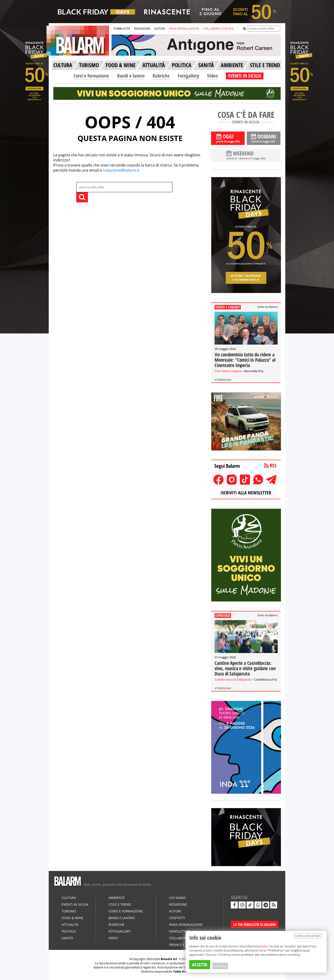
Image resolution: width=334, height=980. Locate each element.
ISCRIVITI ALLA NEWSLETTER (246, 493)
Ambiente (117, 898)
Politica (69, 931)
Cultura (69, 898)
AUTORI (160, 28)
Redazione (224, 380)
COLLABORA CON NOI (218, 28)
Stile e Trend (120, 904)
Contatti (177, 918)
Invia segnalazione (186, 925)
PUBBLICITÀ (122, 28)
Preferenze (220, 966)
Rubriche (161, 76)
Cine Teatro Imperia (228, 371)
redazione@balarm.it (121, 170)
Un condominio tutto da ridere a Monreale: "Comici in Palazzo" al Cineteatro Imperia (245, 360)
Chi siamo (177, 898)
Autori (175, 911)
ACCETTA (200, 965)
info (264, 946)
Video (212, 76)
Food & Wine (72, 918)
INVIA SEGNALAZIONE (184, 28)
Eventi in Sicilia (75, 904)
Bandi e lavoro (131, 76)
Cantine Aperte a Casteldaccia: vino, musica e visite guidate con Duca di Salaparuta (245, 668)
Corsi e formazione (91, 76)
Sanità (67, 938)
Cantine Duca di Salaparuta (233, 679)
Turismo (69, 911)
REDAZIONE (142, 28)
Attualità (70, 925)
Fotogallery (188, 76)
